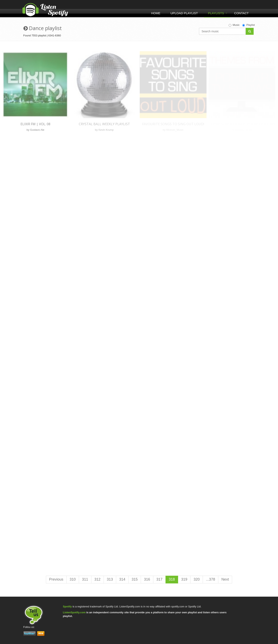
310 (73, 579)
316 (147, 579)
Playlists (216, 13)
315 (135, 579)
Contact (241, 13)
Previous (56, 579)
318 (172, 579)
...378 (210, 579)
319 (184, 579)
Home (156, 13)
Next (225, 579)
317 (159, 579)
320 (197, 579)
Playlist (248, 25)
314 (122, 579)
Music (234, 25)
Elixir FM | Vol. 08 (35, 124)
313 (110, 579)
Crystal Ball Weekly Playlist (104, 124)
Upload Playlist (184, 13)
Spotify (67, 606)
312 (97, 579)
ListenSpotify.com (74, 612)
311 (85, 579)
